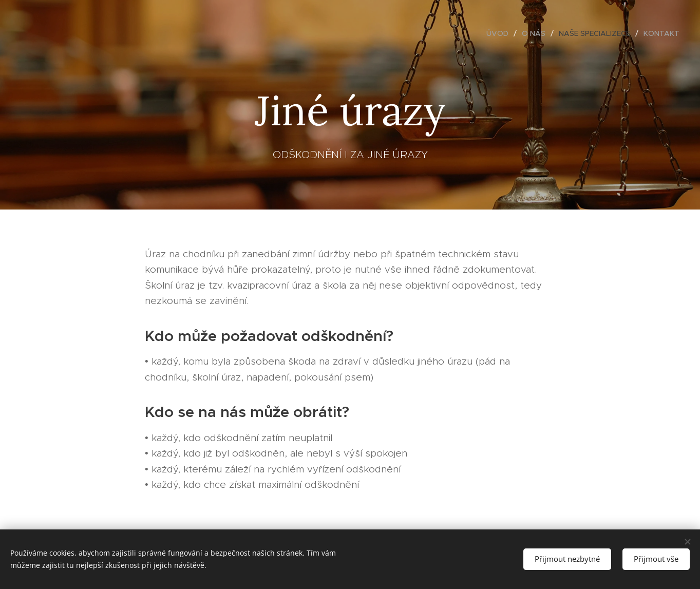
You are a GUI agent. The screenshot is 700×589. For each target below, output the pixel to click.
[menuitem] (500, 33)
